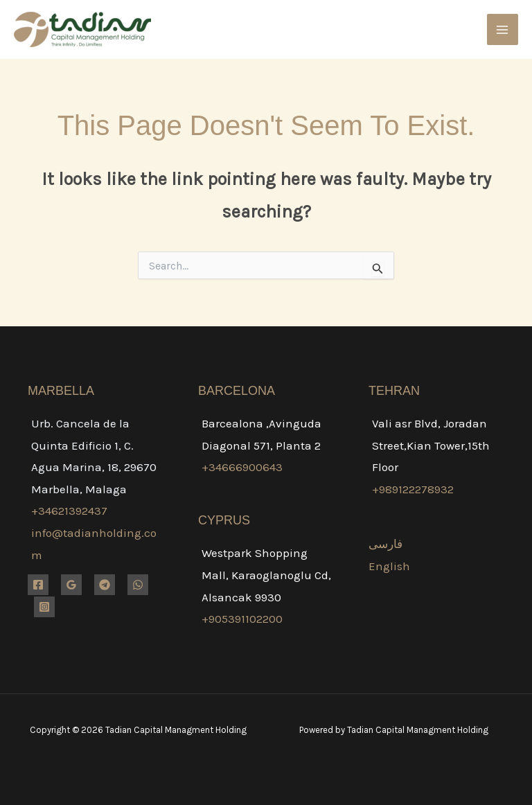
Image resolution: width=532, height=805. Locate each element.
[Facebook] (38, 585)
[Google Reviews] (71, 585)
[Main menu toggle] (503, 30)
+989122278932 (413, 489)
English (389, 566)
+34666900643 (242, 467)
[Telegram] (105, 585)
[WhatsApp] (138, 585)
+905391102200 (242, 619)
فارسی (385, 544)
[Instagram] (44, 607)
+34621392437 (69, 511)
